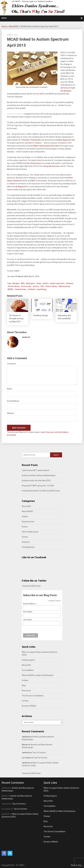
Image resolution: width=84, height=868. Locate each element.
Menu (4, 18)
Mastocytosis (64, 286)
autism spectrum (57, 283)
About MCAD (27, 511)
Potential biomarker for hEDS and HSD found (41, 491)
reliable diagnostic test (65, 140)
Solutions (26, 542)
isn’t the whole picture (32, 163)
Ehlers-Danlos (51, 286)
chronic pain (26, 286)
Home (4, 26)
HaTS (42, 94)
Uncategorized (28, 547)
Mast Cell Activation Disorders (47, 146)
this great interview (51, 166)
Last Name (28, 620)
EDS (42, 286)
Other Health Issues (30, 532)
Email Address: (13, 401)
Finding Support (28, 660)
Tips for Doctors (39, 753)
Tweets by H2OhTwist (31, 586)
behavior (70, 283)
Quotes (25, 537)
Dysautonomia (28, 522)
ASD (23, 283)
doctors (36, 286)
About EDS (14, 26)
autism (45, 283)
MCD (33, 181)
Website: (11, 413)
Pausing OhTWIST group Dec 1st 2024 (38, 486)
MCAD (10, 289)
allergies (16, 283)
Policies (25, 680)
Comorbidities (28, 670)
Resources (26, 691)
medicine (31, 289)
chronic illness (14, 286)
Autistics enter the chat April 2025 (36, 481)
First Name (28, 612)
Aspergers (30, 283)
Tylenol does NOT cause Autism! (36, 470)
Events (25, 527)
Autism (25, 516)
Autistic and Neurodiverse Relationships (39, 475)
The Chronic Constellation (33, 696)
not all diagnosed (19, 187)
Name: (10, 389)
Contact (25, 701)
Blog (24, 685)
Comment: (12, 364)
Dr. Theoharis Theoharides (30, 140)
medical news (20, 289)
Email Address (30, 604)
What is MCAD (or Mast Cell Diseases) (38, 675)
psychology (42, 289)
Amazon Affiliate (29, 706)
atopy (39, 283)
